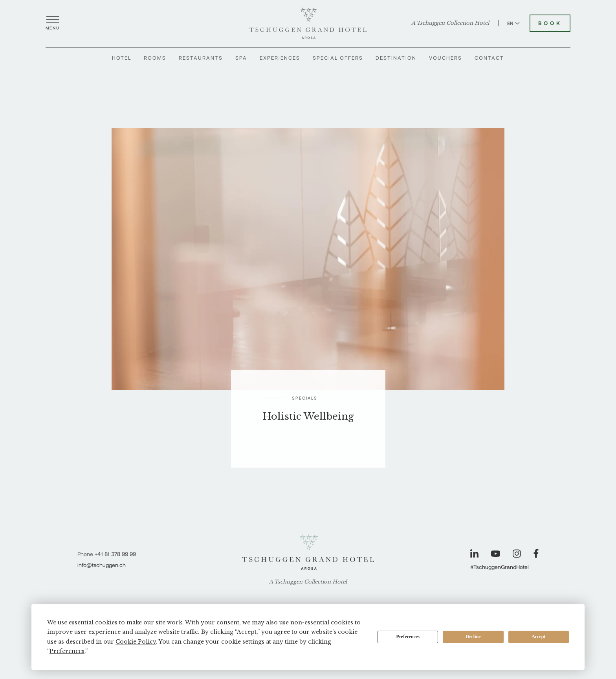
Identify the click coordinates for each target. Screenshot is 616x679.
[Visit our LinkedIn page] (474, 553)
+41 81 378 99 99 (115, 554)
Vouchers (445, 58)
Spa (241, 58)
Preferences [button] (67, 651)
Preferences (408, 637)
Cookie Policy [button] (136, 642)
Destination (396, 58)
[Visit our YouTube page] (496, 554)
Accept (538, 637)
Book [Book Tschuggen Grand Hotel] (550, 23)
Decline (473, 637)
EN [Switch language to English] (513, 23)
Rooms (155, 58)
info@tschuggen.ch (102, 565)
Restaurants (201, 58)
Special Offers (338, 58)
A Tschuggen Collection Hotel (450, 23)
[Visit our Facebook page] (536, 553)
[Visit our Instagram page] (517, 553)
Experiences (280, 58)
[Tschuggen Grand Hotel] (308, 23)
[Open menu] (53, 23)
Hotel (122, 58)
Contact (489, 58)
